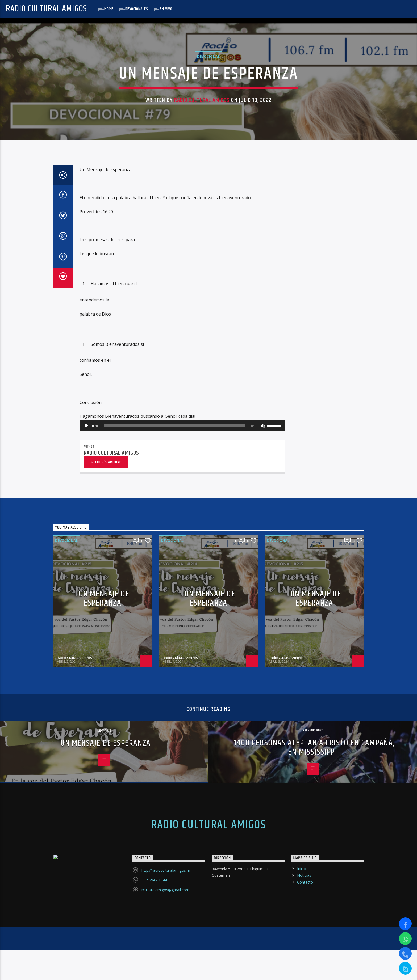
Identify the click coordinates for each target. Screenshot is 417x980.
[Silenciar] (263, 673)
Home (109, 9)
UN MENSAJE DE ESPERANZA (104, 846)
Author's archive (106, 709)
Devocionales (137, 9)
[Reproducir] (86, 673)
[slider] (175, 673)
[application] (182, 673)
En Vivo (166, 9)
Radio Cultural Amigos (46, 9)
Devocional (208, 170)
